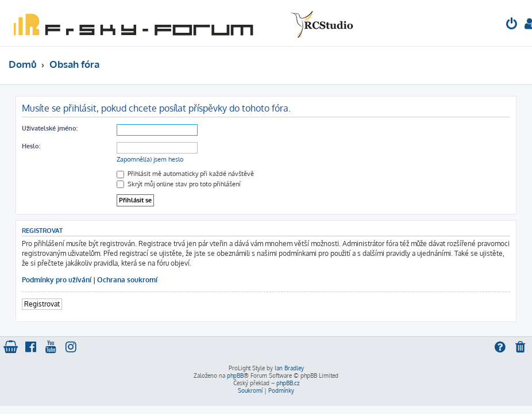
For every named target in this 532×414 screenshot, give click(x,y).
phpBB (235, 375)
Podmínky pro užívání (57, 280)
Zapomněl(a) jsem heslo (150, 159)
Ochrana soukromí (127, 280)
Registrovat (42, 304)
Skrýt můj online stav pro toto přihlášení (178, 184)
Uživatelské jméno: (50, 128)
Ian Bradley (289, 368)
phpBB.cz (288, 383)
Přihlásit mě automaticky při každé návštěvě (185, 174)
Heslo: (31, 146)
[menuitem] (512, 25)
